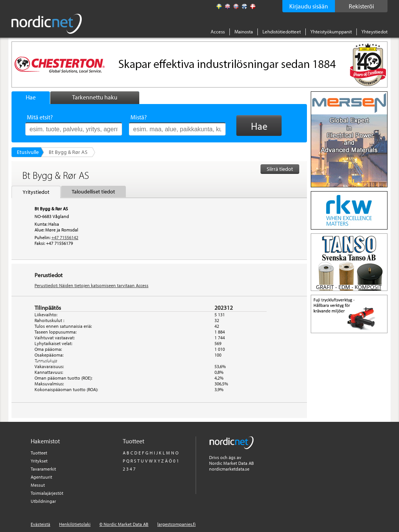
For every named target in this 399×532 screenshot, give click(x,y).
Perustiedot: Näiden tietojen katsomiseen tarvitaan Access (92, 285)
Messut (38, 485)
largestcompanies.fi (176, 524)
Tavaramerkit (43, 469)
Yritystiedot (36, 192)
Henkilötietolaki (75, 524)
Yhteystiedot (374, 31)
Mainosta (244, 31)
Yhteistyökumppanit (331, 31)
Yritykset (39, 461)
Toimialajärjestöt (47, 493)
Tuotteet (39, 453)
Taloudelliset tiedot (93, 192)
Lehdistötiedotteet (282, 31)
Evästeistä (40, 524)
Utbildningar (43, 501)
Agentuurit (41, 477)
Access (218, 31)
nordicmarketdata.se (229, 469)
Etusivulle (28, 152)
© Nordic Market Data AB (124, 524)
